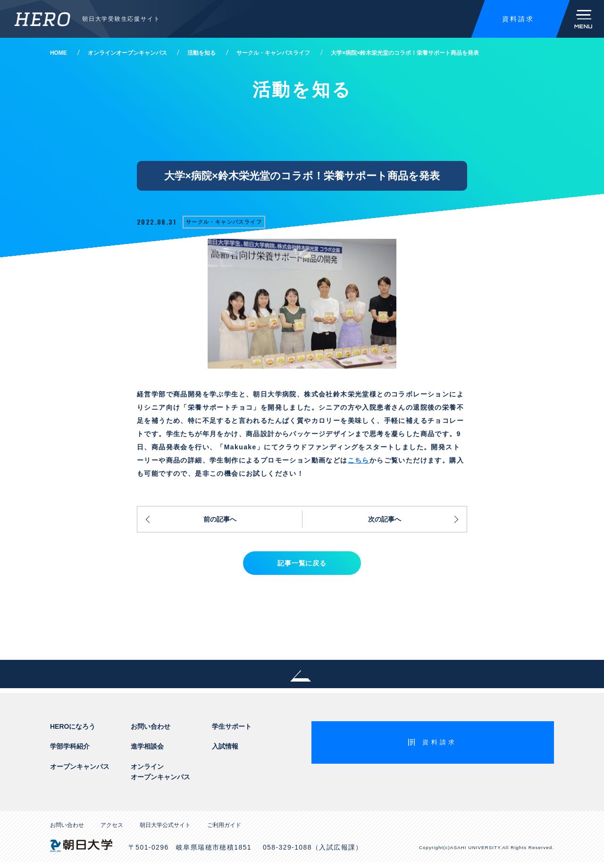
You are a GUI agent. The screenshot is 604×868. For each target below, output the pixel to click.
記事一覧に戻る (302, 567)
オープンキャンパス (80, 772)
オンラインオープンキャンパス (127, 53)
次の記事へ (385, 520)
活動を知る (201, 53)
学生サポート (232, 732)
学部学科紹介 (70, 752)
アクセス (112, 831)
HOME (59, 53)
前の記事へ (220, 520)
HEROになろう (73, 732)
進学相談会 (147, 752)
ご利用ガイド (224, 831)
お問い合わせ (151, 732)
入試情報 (225, 752)
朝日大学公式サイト (165, 831)
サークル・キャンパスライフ (273, 53)
